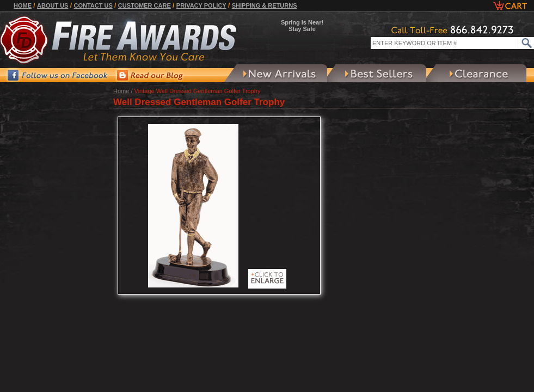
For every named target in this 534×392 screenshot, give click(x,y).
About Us (53, 5)
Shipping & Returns (265, 5)
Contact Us (93, 5)
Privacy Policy (201, 5)
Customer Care (145, 5)
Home (23, 5)
